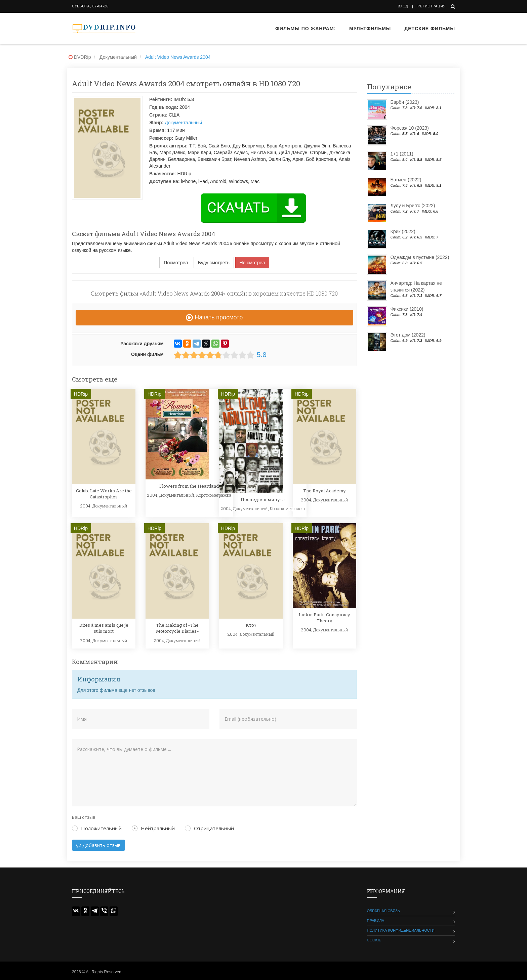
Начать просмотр (214, 317)
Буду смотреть (214, 263)
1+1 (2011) (402, 154)
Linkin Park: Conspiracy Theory (325, 618)
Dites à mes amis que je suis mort (104, 628)
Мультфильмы (370, 29)
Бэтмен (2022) (406, 180)
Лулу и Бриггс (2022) (413, 206)
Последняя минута (263, 499)
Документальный (183, 123)
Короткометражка (214, 495)
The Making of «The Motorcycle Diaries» (177, 628)
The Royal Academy (325, 491)
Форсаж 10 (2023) (410, 128)
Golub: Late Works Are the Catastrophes (104, 494)
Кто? (251, 625)
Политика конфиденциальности (401, 930)
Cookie (374, 940)
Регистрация (432, 6)
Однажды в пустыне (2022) (420, 257)
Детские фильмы (430, 29)
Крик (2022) (403, 231)
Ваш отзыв (84, 817)
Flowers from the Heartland (189, 486)
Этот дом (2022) (408, 335)
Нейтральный (153, 828)
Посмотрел (176, 263)
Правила (376, 921)
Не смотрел (252, 263)
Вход (403, 6)
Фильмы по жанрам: (306, 29)
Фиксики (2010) (407, 309)
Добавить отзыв (98, 845)
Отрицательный (209, 828)
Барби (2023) (405, 102)
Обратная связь (384, 911)
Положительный (97, 828)
